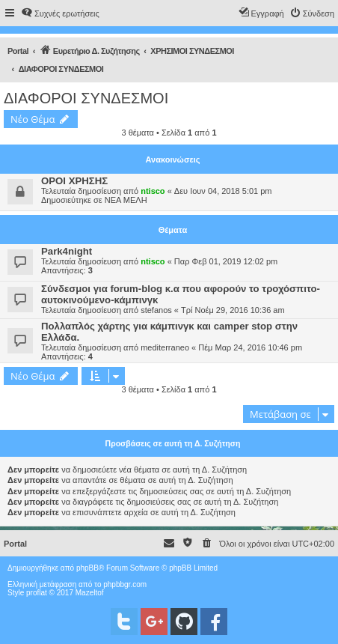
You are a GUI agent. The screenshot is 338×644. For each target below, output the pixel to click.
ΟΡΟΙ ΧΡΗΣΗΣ (74, 181)
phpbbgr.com (125, 584)
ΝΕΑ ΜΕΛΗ (126, 200)
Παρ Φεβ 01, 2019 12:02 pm (226, 261)
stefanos (156, 310)
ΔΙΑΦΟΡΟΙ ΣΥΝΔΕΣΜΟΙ (86, 98)
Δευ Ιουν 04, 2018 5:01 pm (223, 191)
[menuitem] (60, 13)
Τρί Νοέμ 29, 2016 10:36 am (233, 310)
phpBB (87, 568)
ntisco (153, 191)
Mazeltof (90, 593)
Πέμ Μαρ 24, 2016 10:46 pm (250, 347)
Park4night (67, 251)
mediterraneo (165, 347)
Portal (18, 51)
